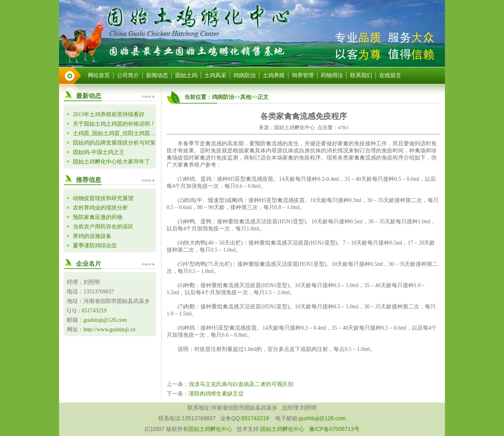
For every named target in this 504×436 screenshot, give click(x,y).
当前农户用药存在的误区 (103, 227)
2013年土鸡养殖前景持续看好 (109, 114)
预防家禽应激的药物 (98, 217)
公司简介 (128, 75)
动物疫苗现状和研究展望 (103, 198)
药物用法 (332, 75)
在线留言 (390, 75)
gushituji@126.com (105, 320)
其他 (246, 97)
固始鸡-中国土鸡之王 (99, 152)
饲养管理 (303, 75)
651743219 (94, 311)
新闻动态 (157, 75)
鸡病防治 (245, 75)
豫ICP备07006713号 (334, 429)
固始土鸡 (186, 75)
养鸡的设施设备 (92, 236)
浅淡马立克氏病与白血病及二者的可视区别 (241, 384)
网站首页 (99, 75)
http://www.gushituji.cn (109, 329)
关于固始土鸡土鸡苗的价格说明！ (114, 124)
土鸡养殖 (274, 75)
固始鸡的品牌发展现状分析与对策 (114, 143)
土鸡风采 (215, 75)
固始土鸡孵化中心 (210, 429)
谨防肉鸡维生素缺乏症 (216, 394)
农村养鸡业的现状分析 (100, 208)
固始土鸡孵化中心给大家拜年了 (111, 162)
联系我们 (361, 75)
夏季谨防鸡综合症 (95, 246)
